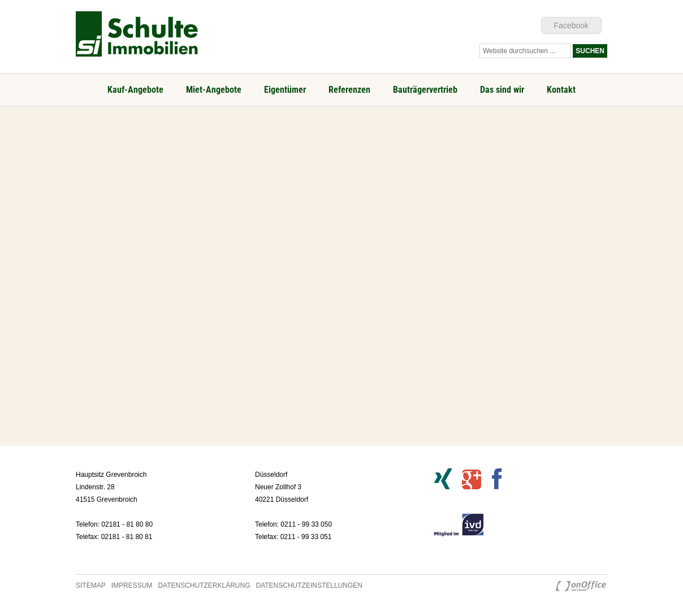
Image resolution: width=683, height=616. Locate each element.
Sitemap (91, 585)
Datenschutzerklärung (204, 585)
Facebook (571, 25)
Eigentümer (285, 90)
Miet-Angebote (214, 90)
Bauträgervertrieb (425, 90)
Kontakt (561, 90)
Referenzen (349, 90)
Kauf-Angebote (135, 90)
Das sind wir (502, 90)
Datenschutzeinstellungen (309, 585)
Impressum (132, 585)
